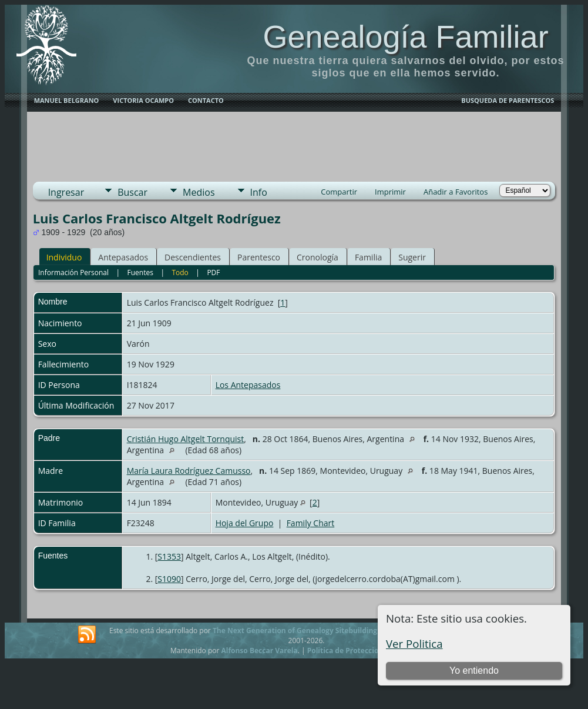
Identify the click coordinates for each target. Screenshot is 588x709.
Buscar (132, 192)
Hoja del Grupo (245, 523)
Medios (199, 192)
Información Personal (73, 272)
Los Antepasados (248, 385)
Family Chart (311, 523)
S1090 (169, 579)
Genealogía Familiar (405, 36)
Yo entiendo (474, 670)
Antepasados (123, 257)
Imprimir (390, 192)
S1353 (169, 556)
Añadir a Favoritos (456, 192)
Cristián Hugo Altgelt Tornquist (186, 439)
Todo (180, 272)
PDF (213, 272)
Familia (368, 257)
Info (259, 192)
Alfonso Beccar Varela (259, 651)
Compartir (339, 192)
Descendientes (193, 257)
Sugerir (412, 257)
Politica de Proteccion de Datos (362, 651)
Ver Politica (414, 643)
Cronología (317, 257)
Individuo (64, 257)
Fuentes (140, 272)
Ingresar (66, 192)
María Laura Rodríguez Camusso (189, 471)
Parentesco (259, 257)
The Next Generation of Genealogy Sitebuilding (295, 631)
